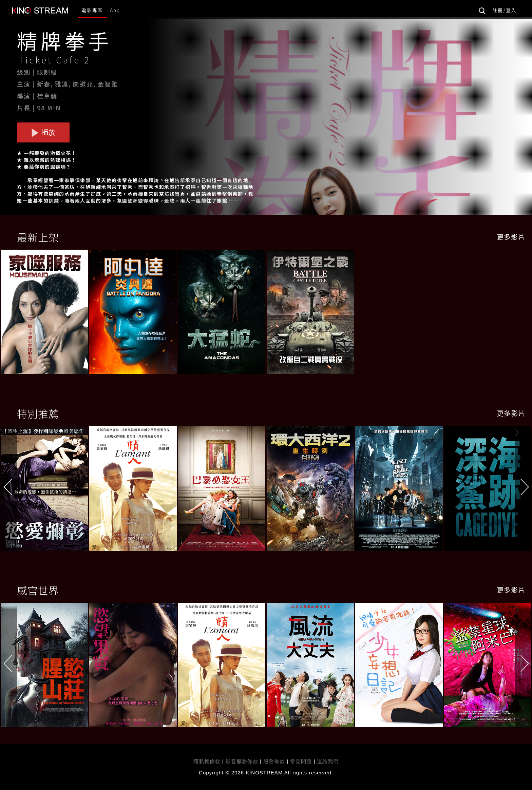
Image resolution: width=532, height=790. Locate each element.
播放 (43, 132)
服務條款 (275, 761)
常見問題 (301, 761)
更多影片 (511, 237)
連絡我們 (328, 761)
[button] (524, 490)
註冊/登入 (505, 10)
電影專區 (92, 10)
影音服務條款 (242, 761)
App (115, 10)
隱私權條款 (207, 761)
